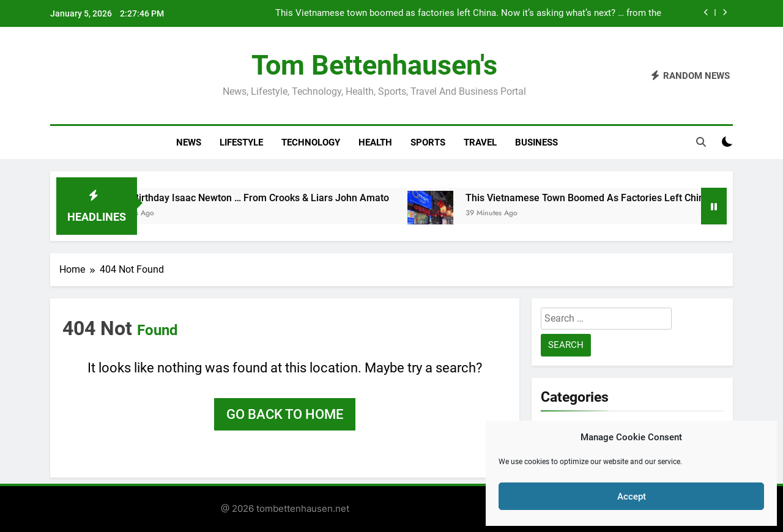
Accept (632, 497)
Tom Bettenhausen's (374, 65)
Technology (311, 142)
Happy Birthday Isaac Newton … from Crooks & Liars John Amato (249, 198)
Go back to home (285, 414)
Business (536, 142)
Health (375, 142)
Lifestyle (241, 142)
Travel (480, 142)
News (189, 142)
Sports (428, 142)
